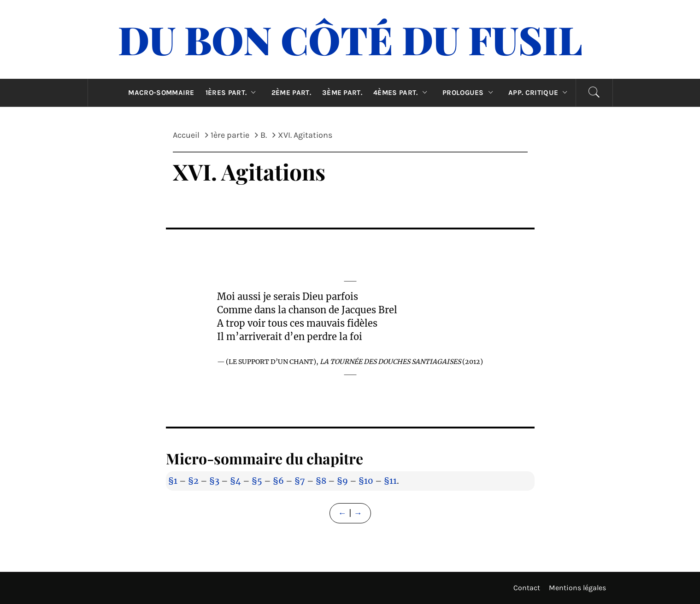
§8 (321, 481)
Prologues (470, 93)
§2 (193, 481)
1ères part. (233, 93)
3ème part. (342, 93)
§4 (235, 481)
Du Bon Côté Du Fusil (350, 39)
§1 (173, 481)
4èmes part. (402, 93)
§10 (366, 481)
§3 (214, 481)
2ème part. (291, 93)
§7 (300, 481)
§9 (342, 481)
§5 (257, 481)
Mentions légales (577, 588)
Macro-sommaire (161, 93)
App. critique (540, 93)
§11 (390, 481)
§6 (278, 481)
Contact (527, 588)
